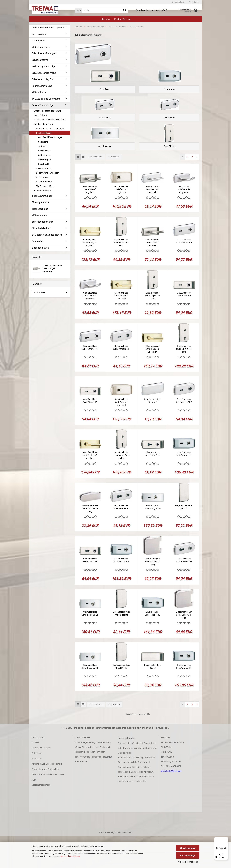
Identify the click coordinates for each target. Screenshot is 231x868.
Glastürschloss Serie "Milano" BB (184, 486)
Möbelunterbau (40, 215)
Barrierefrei (37, 241)
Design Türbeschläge (43, 105)
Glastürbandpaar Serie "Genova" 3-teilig (153, 594)
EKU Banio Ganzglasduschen (47, 235)
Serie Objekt (44, 164)
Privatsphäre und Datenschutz (45, 801)
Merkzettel (194, 2)
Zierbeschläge (39, 34)
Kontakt (35, 774)
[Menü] (226, 839)
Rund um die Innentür (44, 124)
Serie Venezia (44, 155)
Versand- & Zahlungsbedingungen (47, 796)
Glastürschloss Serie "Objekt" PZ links (121, 274)
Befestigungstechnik (42, 222)
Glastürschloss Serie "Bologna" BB (153, 539)
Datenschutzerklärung (70, 856)
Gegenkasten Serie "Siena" (153, 698)
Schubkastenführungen (44, 53)
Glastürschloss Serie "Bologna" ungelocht (90, 274)
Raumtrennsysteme (42, 86)
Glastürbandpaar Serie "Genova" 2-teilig (90, 540)
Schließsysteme (40, 60)
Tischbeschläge (40, 209)
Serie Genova (44, 151)
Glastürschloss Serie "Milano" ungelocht (121, 221)
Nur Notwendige (188, 855)
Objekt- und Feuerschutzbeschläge (50, 120)
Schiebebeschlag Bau (43, 79)
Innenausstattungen (42, 196)
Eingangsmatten (40, 248)
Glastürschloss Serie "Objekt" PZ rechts (153, 328)
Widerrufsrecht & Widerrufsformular (48, 806)
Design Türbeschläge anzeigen (48, 111)
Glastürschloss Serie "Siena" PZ (153, 486)
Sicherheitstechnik (41, 228)
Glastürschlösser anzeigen (50, 137)
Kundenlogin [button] (178, 2)
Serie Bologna (45, 160)
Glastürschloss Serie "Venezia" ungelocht (184, 221)
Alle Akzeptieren (188, 848)
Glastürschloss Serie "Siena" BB (184, 326)
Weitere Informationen (188, 862)
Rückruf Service (122, 19)
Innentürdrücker (41, 115)
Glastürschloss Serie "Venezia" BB (121, 379)
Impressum (37, 790)
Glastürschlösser (44, 133)
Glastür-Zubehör (44, 168)
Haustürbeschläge (42, 191)
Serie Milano (44, 146)
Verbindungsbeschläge (44, 66)
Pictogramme (42, 177)
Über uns (105, 19)
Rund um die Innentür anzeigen (50, 129)
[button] (78, 189)
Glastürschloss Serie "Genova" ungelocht (153, 221)
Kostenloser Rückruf (41, 780)
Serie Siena (43, 142)
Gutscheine (37, 785)
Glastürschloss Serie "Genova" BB (184, 273)
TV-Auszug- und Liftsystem (46, 99)
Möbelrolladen (39, 92)
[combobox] (96, 189)
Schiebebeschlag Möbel (44, 73)
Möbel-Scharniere (41, 47)
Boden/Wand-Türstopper (47, 173)
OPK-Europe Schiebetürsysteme (48, 28)
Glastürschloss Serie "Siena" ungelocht (90, 221)
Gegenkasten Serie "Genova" (153, 433)
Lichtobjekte (38, 41)
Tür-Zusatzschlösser (45, 186)
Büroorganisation (41, 202)
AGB (34, 812)
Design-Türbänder (44, 182)
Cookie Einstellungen (41, 817)
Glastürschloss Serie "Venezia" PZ (121, 539)
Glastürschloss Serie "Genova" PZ (90, 379)
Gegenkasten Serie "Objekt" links (184, 539)
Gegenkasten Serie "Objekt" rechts (121, 645)
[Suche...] (78, 10)
